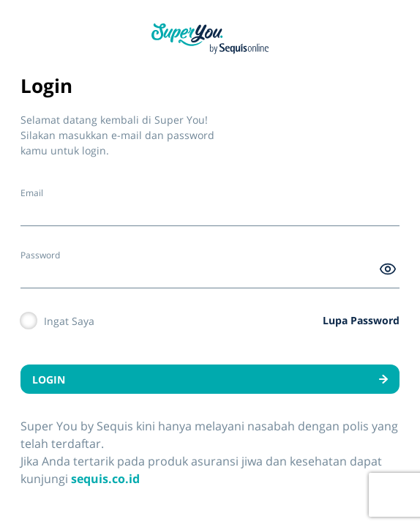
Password (40, 255)
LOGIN (210, 380)
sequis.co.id (105, 479)
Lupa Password (361, 320)
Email (32, 193)
